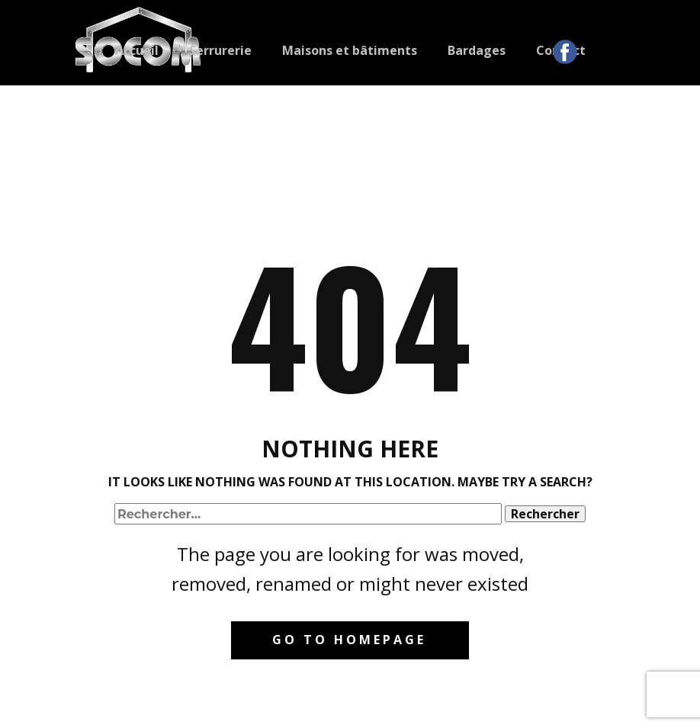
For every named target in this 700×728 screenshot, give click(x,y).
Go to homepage (349, 640)
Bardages (477, 50)
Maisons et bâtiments (350, 50)
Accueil (137, 50)
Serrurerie (220, 50)
